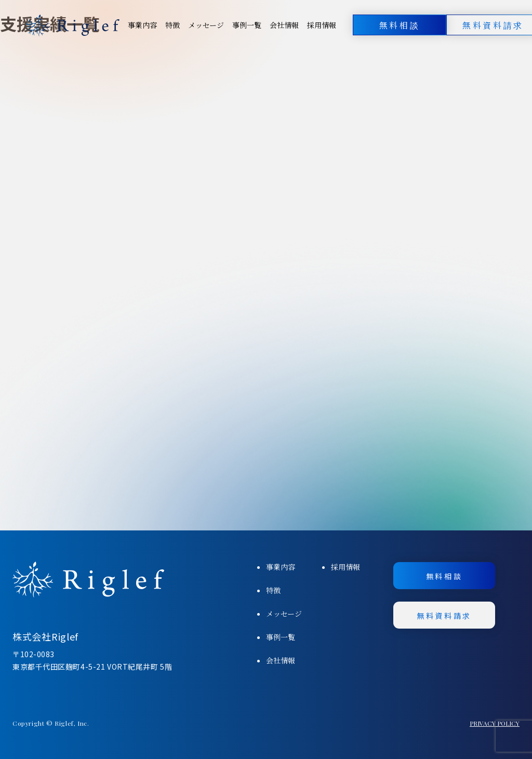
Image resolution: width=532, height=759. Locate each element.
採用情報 (322, 25)
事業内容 (142, 25)
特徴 (172, 25)
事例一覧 (247, 25)
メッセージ (206, 25)
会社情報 (284, 25)
